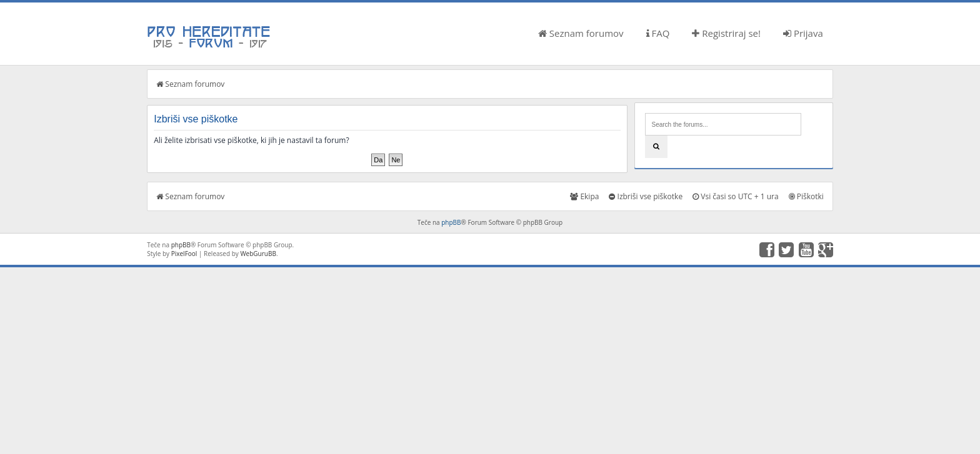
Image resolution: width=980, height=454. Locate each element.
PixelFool (184, 254)
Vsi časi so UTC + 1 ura (735, 196)
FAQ (658, 33)
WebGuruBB (258, 254)
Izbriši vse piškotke (646, 196)
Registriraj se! (726, 33)
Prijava (803, 33)
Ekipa (584, 196)
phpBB (451, 222)
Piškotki (806, 196)
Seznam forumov (581, 33)
